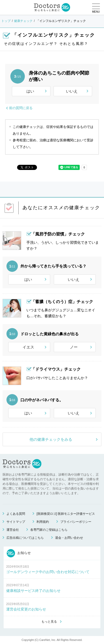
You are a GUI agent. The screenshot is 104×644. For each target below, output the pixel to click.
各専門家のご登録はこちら (49, 530)
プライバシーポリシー (76, 522)
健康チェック (23, 21)
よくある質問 (16, 514)
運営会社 (13, 530)
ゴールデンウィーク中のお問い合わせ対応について (48, 572)
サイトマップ (16, 522)
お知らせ (19, 553)
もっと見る (49, 622)
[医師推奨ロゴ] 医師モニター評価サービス (66, 514)
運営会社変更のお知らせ (26, 609)
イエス (28, 347)
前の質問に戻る (21, 108)
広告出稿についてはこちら (25, 538)
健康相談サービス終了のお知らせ (33, 591)
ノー (74, 347)
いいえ (72, 91)
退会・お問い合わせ (69, 538)
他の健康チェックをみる (51, 439)
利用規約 (43, 522)
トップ (6, 21)
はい (30, 91)
